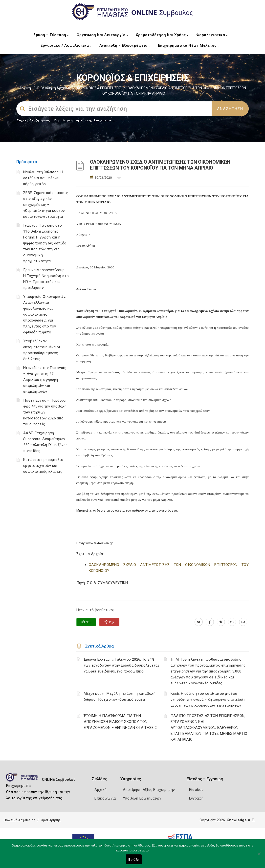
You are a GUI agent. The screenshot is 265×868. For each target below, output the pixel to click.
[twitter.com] (199, 622)
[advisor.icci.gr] (243, 622)
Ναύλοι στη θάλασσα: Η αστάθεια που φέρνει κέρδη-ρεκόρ (43, 178)
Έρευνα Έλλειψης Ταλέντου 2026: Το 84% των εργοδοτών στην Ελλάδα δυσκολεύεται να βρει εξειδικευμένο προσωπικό (121, 665)
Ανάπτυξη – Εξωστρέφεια (125, 45)
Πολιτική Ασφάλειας (20, 820)
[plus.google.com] (232, 622)
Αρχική (25, 88)
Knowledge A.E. (241, 820)
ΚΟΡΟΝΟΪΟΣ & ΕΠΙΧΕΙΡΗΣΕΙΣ (99, 88)
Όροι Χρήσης (51, 820)
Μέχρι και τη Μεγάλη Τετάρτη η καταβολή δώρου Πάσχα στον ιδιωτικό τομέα (120, 696)
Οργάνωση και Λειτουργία (102, 35)
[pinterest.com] (221, 622)
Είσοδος (196, 790)
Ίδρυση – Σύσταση (50, 35)
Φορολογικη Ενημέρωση (73, 120)
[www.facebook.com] (210, 622)
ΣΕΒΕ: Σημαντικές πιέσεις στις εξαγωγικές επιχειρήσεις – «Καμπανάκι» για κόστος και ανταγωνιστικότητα (45, 205)
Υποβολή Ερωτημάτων (142, 798)
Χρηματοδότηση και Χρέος (162, 35)
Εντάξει (134, 859)
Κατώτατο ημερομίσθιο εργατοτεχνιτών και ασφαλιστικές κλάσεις (43, 466)
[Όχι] (259, 856)
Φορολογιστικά (212, 35)
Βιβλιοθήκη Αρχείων (54, 88)
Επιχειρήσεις (104, 120)
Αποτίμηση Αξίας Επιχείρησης (149, 790)
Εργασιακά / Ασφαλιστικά (66, 45)
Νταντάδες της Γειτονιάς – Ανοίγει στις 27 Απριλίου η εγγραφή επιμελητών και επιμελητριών (45, 380)
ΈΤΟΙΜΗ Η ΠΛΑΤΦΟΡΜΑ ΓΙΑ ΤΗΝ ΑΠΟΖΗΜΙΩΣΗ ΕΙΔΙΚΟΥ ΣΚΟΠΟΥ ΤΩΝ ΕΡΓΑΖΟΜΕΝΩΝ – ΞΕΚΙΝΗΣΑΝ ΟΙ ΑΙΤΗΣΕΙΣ (121, 722)
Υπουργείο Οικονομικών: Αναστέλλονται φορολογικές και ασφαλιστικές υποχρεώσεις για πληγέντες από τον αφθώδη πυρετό (45, 314)
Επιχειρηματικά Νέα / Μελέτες (188, 45)
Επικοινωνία (105, 798)
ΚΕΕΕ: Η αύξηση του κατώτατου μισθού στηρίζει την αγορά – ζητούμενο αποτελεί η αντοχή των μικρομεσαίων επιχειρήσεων (209, 699)
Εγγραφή (196, 798)
